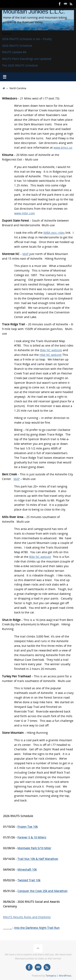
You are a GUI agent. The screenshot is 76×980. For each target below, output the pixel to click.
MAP (26, 254)
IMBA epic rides (54, 233)
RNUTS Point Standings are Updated (27, 59)
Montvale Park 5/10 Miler (34, 848)
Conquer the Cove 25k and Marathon (42, 891)
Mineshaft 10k (27, 870)
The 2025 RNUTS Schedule (20, 66)
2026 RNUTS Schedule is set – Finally (27, 39)
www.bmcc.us (63, 148)
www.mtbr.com (25, 213)
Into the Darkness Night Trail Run (37, 928)
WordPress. (65, 976)
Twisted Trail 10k (29, 880)
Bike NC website (51, 350)
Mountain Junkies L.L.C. (34, 11)
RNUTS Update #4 (14, 52)
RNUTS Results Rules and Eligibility (27, 917)
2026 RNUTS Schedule (17, 46)
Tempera (51, 976)
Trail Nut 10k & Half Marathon (38, 859)
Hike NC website (51, 355)
